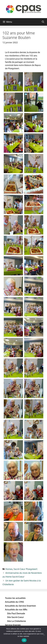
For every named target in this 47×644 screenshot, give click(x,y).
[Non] (44, 635)
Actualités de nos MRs (16, 609)
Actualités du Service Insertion (20, 606)
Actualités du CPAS (14, 602)
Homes (9, 569)
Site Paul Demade (16, 613)
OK (24, 640)
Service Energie (13, 625)
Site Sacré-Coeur (15, 617)
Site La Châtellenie (16, 621)
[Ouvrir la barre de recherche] (43, 22)
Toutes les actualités (15, 598)
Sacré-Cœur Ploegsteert (26, 569)
